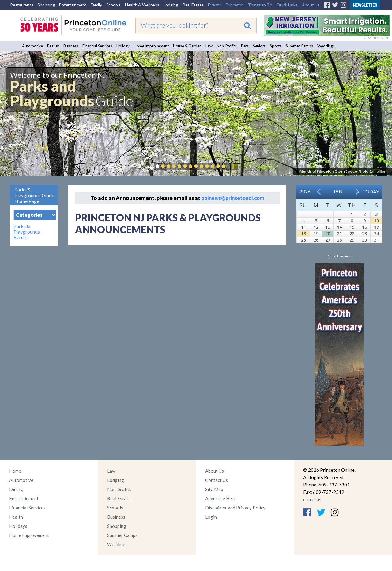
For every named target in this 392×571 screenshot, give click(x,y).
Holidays (18, 526)
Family (96, 5)
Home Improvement (151, 46)
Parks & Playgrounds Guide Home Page (34, 195)
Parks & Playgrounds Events (27, 232)
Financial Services (97, 46)
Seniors (259, 46)
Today (371, 192)
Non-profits (119, 489)
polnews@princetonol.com (233, 198)
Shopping (46, 5)
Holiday (123, 46)
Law (209, 46)
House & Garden (187, 46)
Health (16, 517)
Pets (245, 46)
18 (303, 233)
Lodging (171, 5)
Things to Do (260, 5)
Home (15, 471)
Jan (338, 191)
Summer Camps (299, 46)
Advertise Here (221, 498)
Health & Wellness (142, 5)
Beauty (53, 46)
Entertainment (73, 5)
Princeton (235, 5)
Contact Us (217, 480)
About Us (311, 5)
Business (71, 46)
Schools (113, 5)
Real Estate (193, 5)
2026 (305, 192)
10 (376, 221)
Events (215, 5)
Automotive (32, 46)
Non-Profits (227, 46)
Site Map (214, 489)
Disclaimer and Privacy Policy (235, 508)
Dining (16, 489)
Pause (233, 166)
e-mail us (312, 499)
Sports (276, 46)
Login (211, 517)
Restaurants (22, 5)
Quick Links (287, 5)
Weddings (326, 46)
